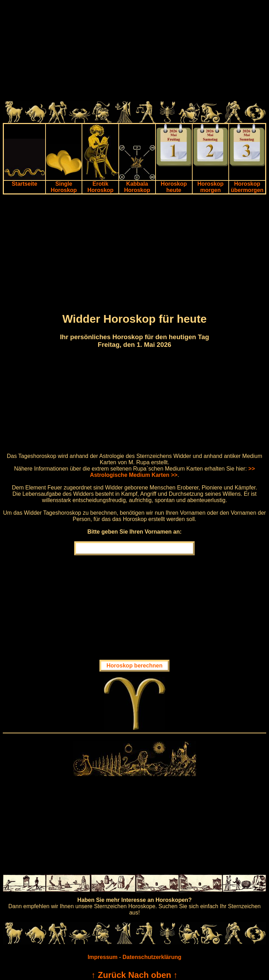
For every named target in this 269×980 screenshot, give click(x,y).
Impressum (102, 957)
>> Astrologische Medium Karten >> (173, 472)
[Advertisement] (134, 52)
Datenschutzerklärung (152, 957)
